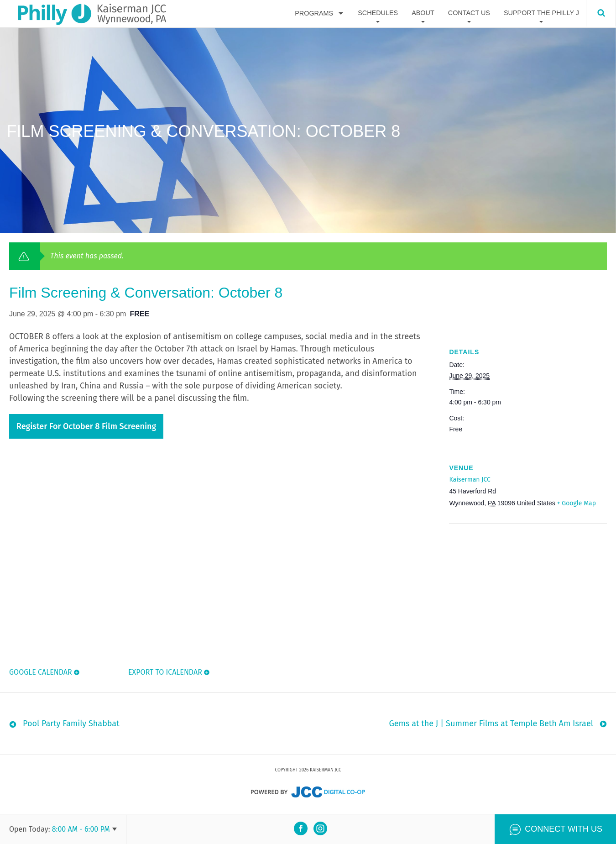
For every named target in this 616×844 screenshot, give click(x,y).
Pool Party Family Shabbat (71, 726)
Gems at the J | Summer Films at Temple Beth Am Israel (491, 726)
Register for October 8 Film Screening (86, 426)
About (423, 13)
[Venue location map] (497, 586)
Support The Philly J (541, 13)
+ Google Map (577, 503)
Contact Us (469, 13)
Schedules (378, 13)
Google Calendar (41, 672)
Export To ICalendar (164, 672)
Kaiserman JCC (470, 480)
